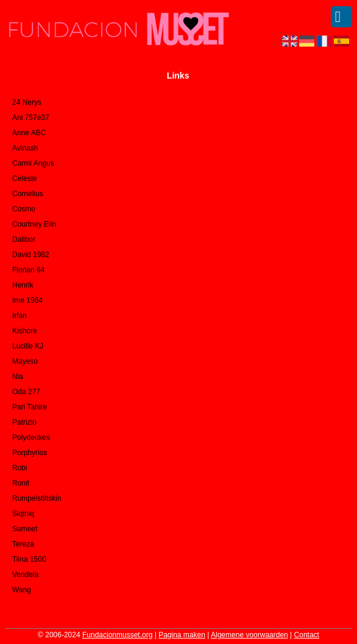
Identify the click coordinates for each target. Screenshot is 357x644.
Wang (22, 590)
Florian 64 (28, 270)
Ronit (21, 483)
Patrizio (24, 422)
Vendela (25, 575)
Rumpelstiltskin (37, 498)
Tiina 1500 (29, 559)
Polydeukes (31, 437)
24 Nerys (27, 102)
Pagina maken (182, 635)
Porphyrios (30, 453)
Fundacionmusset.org (117, 635)
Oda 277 (26, 392)
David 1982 (31, 255)
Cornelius (28, 194)
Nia (18, 377)
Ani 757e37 (31, 118)
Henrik (23, 285)
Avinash (25, 148)
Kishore (25, 331)
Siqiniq (23, 514)
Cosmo (24, 209)
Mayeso (25, 361)
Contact (307, 635)
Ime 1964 (27, 300)
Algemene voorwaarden (249, 635)
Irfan (19, 316)
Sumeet (25, 529)
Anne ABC (29, 133)
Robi (20, 468)
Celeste (25, 179)
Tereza (23, 544)
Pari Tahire (30, 407)
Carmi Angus (33, 163)
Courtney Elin (34, 224)
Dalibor (24, 239)
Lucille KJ (28, 346)
